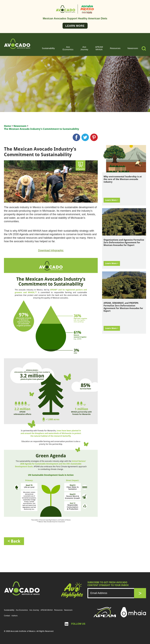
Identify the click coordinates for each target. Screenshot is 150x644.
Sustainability (48, 48)
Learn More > (112, 200)
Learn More (75, 26)
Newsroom (133, 48)
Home (7, 126)
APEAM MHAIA (99, 48)
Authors (14, 616)
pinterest (94, 137)
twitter (85, 137)
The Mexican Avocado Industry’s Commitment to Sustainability (41, 129)
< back (14, 541)
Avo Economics (68, 48)
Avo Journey (84, 48)
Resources (115, 48)
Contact (7, 616)
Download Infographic (51, 250)
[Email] (114, 593)
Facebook (76, 137)
